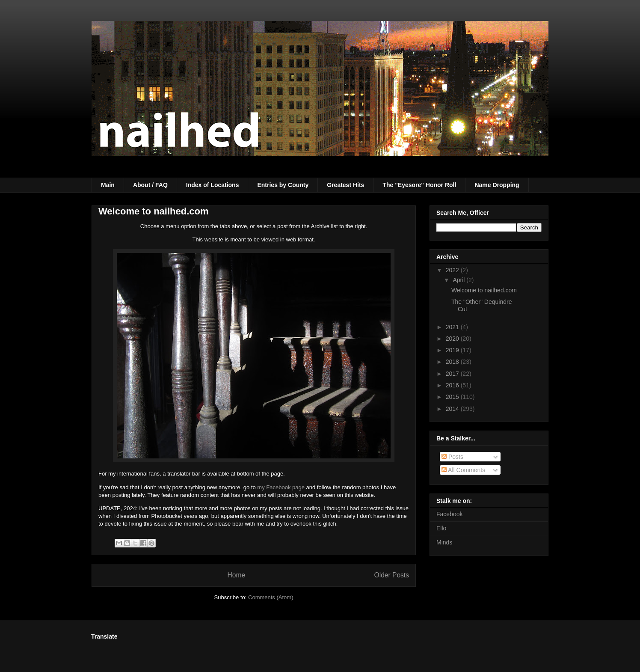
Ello (441, 528)
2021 (453, 327)
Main (108, 185)
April (459, 280)
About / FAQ (150, 185)
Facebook (449, 514)
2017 (453, 374)
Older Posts (392, 575)
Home (236, 575)
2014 (453, 409)
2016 (453, 385)
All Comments (463, 470)
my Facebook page (281, 487)
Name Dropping (497, 185)
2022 (453, 270)
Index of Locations (213, 185)
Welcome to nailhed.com (154, 211)
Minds (444, 542)
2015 (453, 397)
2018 (453, 362)
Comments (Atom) (271, 597)
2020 (453, 339)
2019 (453, 350)
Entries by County (283, 185)
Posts (452, 457)
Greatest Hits (345, 185)
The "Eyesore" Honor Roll (419, 185)
